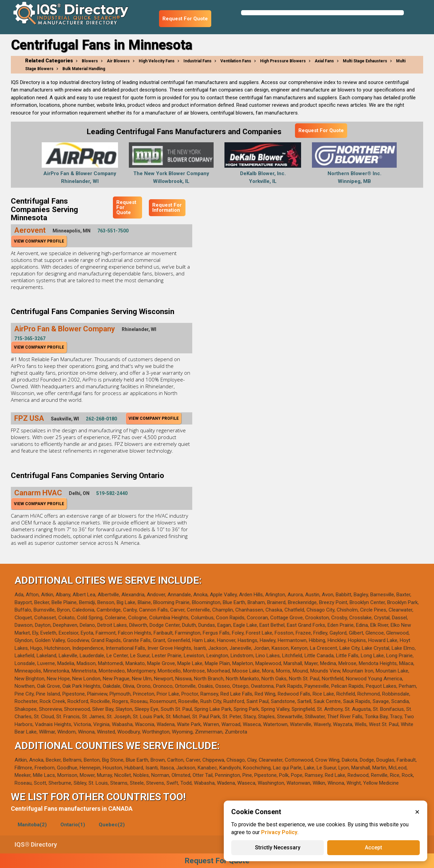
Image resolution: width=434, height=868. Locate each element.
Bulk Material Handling (84, 69)
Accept (373, 848)
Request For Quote (185, 19)
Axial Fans (324, 61)
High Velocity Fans (157, 61)
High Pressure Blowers (283, 61)
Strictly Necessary (278, 848)
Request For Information (167, 208)
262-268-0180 (101, 419)
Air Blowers (118, 61)
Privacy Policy (279, 832)
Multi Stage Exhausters (365, 61)
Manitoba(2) (32, 825)
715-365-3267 (30, 338)
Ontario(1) (73, 825)
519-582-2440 (112, 493)
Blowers (90, 61)
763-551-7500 (113, 231)
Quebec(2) (112, 825)
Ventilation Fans (236, 61)
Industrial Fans (198, 61)
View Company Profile (39, 241)
